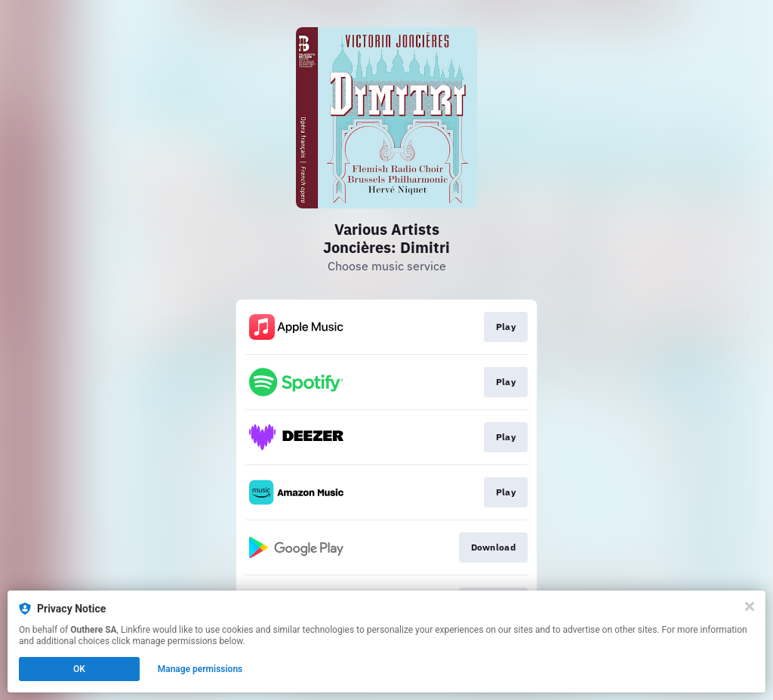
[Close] (750, 606)
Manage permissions (200, 669)
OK (79, 669)
